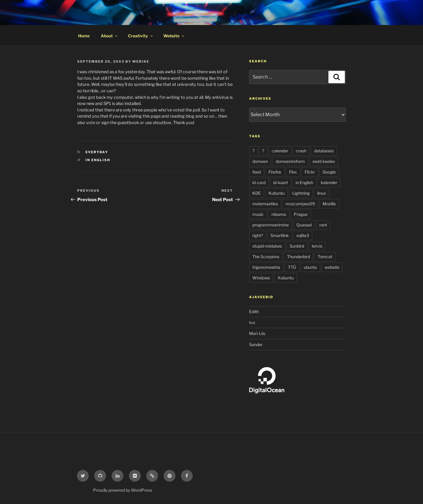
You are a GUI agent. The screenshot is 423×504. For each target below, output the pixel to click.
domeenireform (290, 161)
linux (322, 193)
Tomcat (325, 257)
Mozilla (329, 204)
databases (324, 151)
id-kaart (281, 182)
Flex (293, 172)
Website (174, 36)
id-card (259, 182)
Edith (254, 312)
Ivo (252, 322)
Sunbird (297, 246)
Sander (256, 344)
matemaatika (265, 204)
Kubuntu (277, 193)
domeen (260, 161)
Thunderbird (298, 257)
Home (84, 36)
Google (329, 172)
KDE (257, 193)
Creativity (141, 36)
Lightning (301, 193)
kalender (329, 182)
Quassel (304, 225)
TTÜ (292, 267)
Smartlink (280, 235)
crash (301, 151)
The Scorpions (266, 257)
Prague (301, 214)
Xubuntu (286, 278)
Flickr (310, 172)
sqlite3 (303, 235)
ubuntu (310, 267)
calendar (280, 151)
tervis (317, 246)
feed (257, 172)
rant (323, 225)
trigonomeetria (266, 267)
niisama (279, 214)
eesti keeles (324, 161)
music (258, 214)
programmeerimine (271, 225)
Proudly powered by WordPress (123, 490)
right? (258, 235)
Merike (141, 61)
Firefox (275, 172)
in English (98, 160)
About (110, 36)
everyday (97, 152)
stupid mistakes (267, 246)
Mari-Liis (257, 333)
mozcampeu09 (300, 204)
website (332, 267)
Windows (261, 278)
